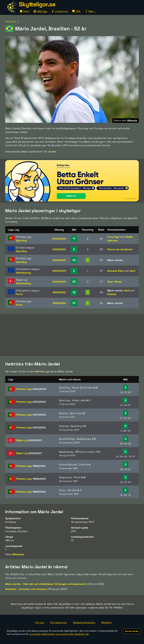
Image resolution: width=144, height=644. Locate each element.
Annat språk (132, 631)
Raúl (133, 271)
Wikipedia (18, 554)
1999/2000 (59, 292)
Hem (25, 11)
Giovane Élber (116, 271)
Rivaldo (112, 294)
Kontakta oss (59, 622)
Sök (77, 11)
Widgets (106, 622)
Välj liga (40, 11)
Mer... (90, 11)
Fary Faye (113, 237)
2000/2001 (59, 271)
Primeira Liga (31, 389)
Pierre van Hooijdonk (120, 249)
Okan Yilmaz (115, 282)
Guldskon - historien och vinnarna (26, 589)
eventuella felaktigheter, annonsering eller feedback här (59, 634)
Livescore (60, 11)
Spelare (11, 22)
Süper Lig (29, 440)
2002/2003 (59, 239)
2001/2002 (59, 249)
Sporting (21, 240)
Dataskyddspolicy (84, 622)
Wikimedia (132, 120)
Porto (19, 294)
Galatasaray (23, 273)
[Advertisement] (72, 335)
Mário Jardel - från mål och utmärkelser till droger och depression (46, 584)
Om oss (40, 622)
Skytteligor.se (37, 4)
